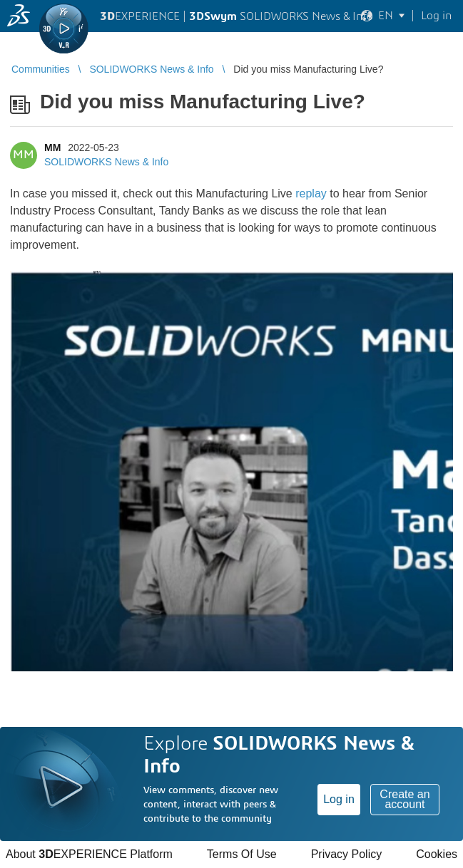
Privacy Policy (347, 854)
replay (311, 193)
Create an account (405, 799)
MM (52, 148)
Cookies (437, 854)
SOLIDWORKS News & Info (106, 162)
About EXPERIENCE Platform (89, 854)
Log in (339, 799)
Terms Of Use (242, 854)
